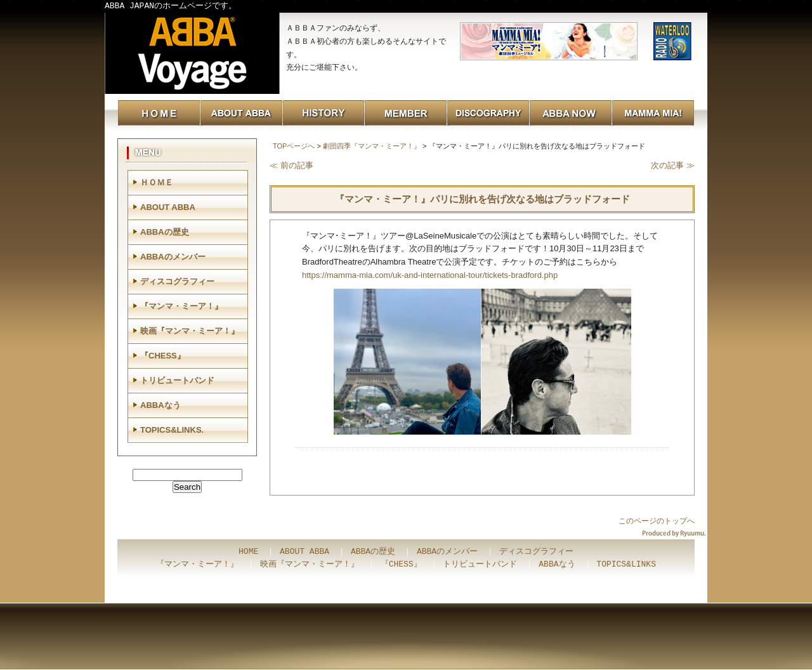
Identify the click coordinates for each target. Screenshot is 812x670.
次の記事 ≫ (673, 165)
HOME (248, 552)
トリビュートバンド (177, 380)
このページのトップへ (657, 521)
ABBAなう (160, 405)
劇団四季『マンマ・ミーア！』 (372, 146)
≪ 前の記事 (291, 165)
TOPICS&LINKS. (172, 430)
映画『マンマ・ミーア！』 (190, 331)
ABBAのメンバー (173, 257)
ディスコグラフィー (177, 281)
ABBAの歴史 (165, 232)
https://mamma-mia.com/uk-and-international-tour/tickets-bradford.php (430, 275)
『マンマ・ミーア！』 (181, 306)
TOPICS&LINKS (626, 565)
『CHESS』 (163, 356)
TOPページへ (294, 146)
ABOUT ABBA (168, 207)
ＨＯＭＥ (157, 182)
